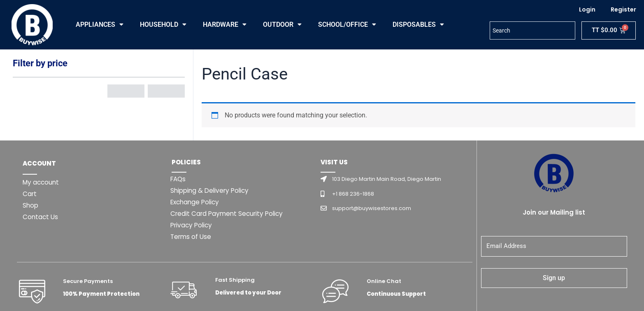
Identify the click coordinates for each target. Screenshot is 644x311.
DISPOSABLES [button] (418, 25)
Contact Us (41, 217)
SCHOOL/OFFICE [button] (347, 25)
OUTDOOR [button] (282, 25)
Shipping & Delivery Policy (212, 191)
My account (42, 182)
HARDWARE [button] (225, 25)
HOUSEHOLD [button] (163, 25)
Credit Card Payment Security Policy (229, 214)
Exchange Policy (196, 202)
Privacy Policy (193, 225)
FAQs (179, 179)
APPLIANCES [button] (100, 25)
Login (587, 9)
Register (623, 9)
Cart (30, 194)
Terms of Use (192, 237)
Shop (31, 205)
